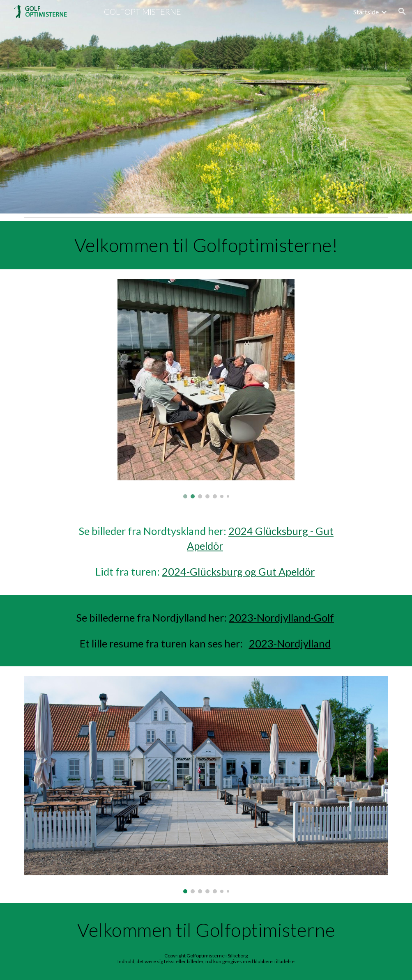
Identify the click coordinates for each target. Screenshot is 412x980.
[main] (206, 245)
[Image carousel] (206, 389)
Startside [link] (366, 12)
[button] (402, 11)
